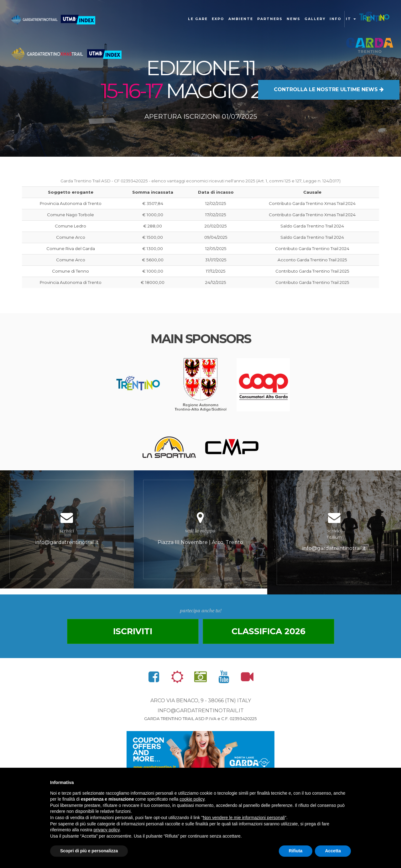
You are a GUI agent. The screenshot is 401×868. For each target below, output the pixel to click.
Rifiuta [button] (296, 851)
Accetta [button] (333, 851)
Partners (270, 19)
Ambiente (241, 19)
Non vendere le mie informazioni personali (244, 818)
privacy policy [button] (107, 830)
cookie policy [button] (192, 799)
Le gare (198, 19)
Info (336, 19)
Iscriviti (133, 631)
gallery (315, 19)
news (294, 19)
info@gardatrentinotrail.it (201, 711)
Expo (218, 19)
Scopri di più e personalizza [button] (89, 851)
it (351, 19)
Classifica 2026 (268, 631)
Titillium (334, 532)
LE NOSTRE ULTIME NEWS (329, 89)
